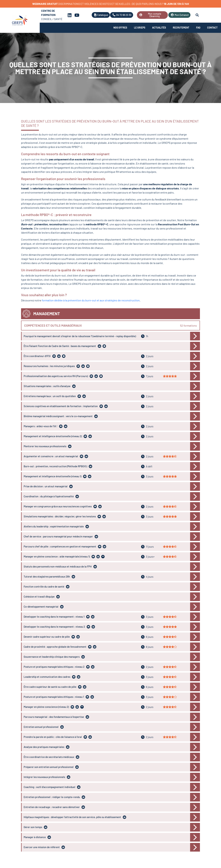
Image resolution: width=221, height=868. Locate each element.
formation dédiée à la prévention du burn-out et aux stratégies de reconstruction (91, 300)
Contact (212, 28)
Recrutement (181, 28)
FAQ (198, 28)
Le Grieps (140, 28)
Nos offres (120, 28)
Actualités (159, 28)
